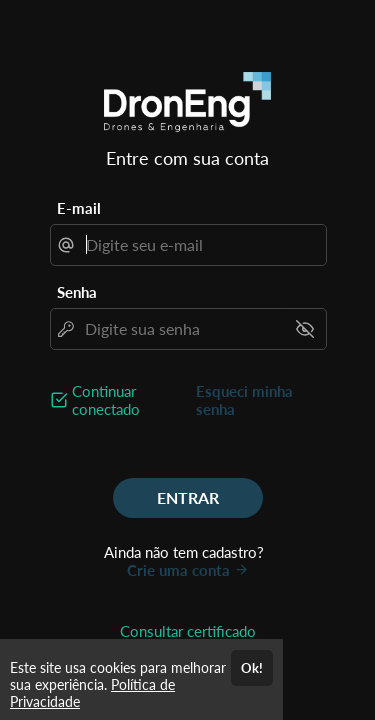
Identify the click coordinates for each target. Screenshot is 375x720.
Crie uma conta (188, 570)
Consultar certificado (188, 631)
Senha (77, 292)
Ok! (252, 668)
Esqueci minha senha (244, 400)
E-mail (79, 208)
